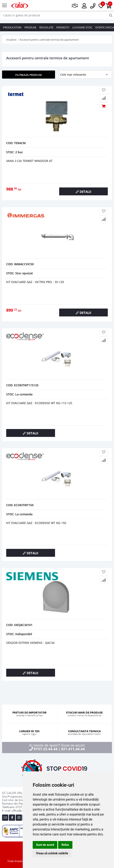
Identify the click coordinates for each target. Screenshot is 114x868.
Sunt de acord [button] (45, 845)
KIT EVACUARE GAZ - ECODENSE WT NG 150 (36, 523)
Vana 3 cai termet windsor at (29, 161)
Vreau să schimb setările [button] (52, 853)
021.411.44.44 (73, 749)
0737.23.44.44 (46, 749)
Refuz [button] (65, 845)
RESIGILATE (46, 27)
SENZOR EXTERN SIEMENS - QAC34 (30, 643)
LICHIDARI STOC (82, 27)
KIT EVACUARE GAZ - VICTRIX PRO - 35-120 (35, 282)
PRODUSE (30, 27)
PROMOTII (63, 27)
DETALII (83, 192)
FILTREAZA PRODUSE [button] (29, 75)
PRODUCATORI (12, 27)
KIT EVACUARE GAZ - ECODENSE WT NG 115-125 (39, 403)
